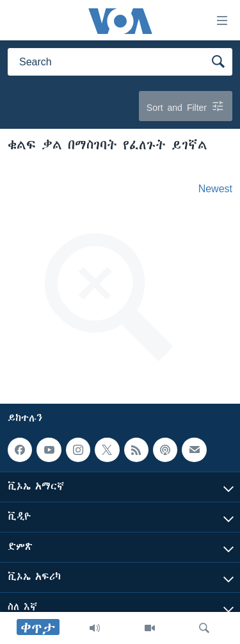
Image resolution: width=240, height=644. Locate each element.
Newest (215, 188)
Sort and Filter (186, 106)
